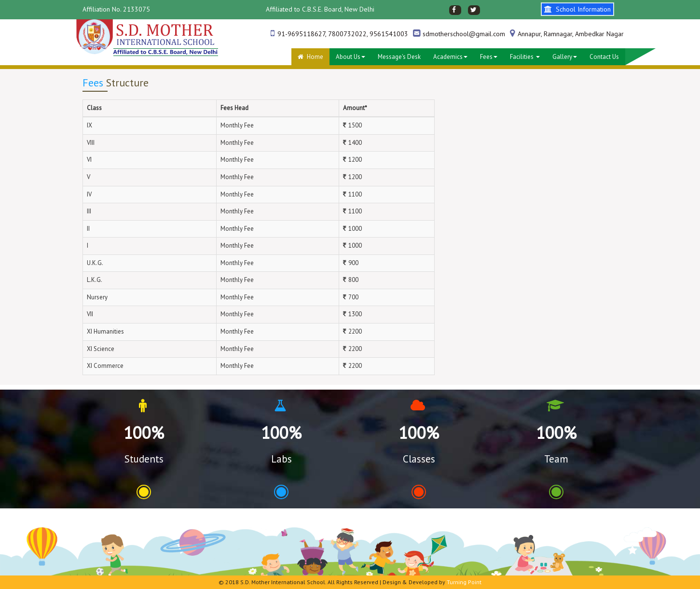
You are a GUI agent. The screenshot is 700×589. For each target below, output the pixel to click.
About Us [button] (350, 57)
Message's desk (399, 57)
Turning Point (464, 582)
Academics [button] (450, 57)
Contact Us (604, 57)
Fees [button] (489, 57)
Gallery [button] (565, 57)
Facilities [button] (525, 57)
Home (310, 57)
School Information (577, 9)
